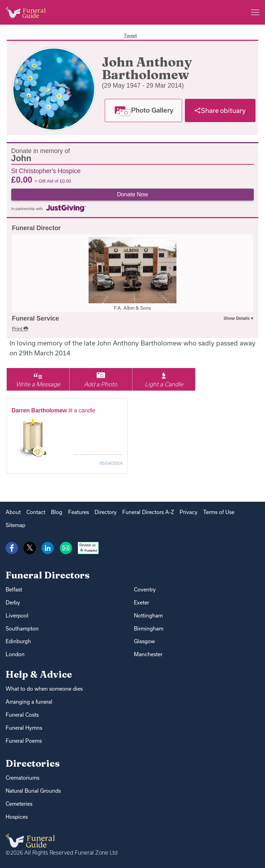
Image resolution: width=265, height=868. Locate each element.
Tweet (130, 36)
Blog (57, 512)
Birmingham (149, 629)
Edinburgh (18, 641)
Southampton (22, 629)
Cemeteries (19, 804)
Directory (106, 512)
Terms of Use (219, 512)
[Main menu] (255, 12)
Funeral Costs (22, 715)
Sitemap (15, 525)
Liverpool (17, 616)
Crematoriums (22, 778)
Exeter (141, 603)
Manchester (148, 654)
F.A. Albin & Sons (132, 308)
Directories (33, 763)
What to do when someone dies (44, 689)
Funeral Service (35, 318)
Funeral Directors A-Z (148, 512)
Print (20, 329)
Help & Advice (39, 674)
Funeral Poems (24, 741)
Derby (13, 603)
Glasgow (144, 641)
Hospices (17, 817)
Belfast (14, 590)
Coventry (145, 590)
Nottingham (148, 616)
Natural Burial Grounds (33, 791)
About (13, 512)
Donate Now (132, 194)
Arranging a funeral (29, 702)
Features (79, 512)
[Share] (220, 110)
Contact (36, 512)
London (15, 654)
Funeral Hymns (24, 728)
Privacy (189, 512)
